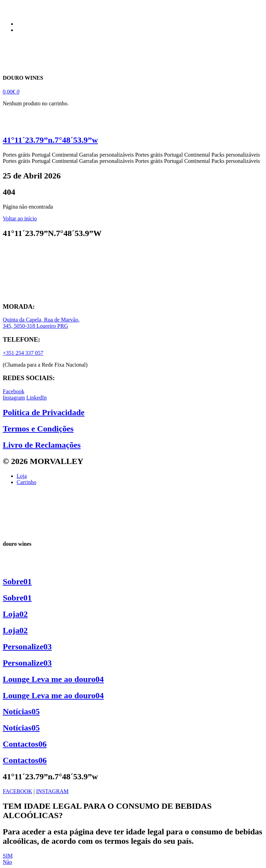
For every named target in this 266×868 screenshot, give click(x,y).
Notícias (21, 711)
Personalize (27, 647)
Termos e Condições (38, 429)
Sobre (17, 581)
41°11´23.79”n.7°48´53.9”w (50, 140)
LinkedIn (37, 398)
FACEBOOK (17, 791)
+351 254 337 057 (23, 353)
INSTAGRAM (52, 791)
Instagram (14, 398)
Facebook (14, 391)
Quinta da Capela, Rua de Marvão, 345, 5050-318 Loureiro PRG (41, 323)
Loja (15, 614)
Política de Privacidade (44, 412)
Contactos (25, 744)
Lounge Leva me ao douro (53, 679)
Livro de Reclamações (42, 445)
